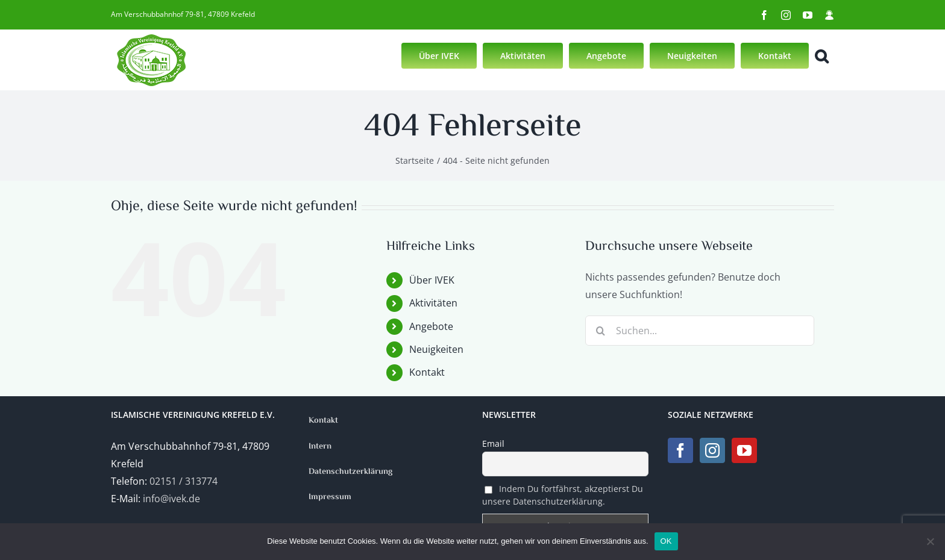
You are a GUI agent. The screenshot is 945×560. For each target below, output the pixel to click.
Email (493, 443)
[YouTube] (744, 450)
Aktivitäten (433, 303)
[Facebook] (680, 450)
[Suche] (600, 331)
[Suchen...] (700, 331)
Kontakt (427, 372)
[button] (821, 55)
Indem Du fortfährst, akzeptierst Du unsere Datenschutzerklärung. (563, 495)
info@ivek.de (171, 499)
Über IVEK (432, 280)
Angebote (431, 326)
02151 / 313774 (184, 481)
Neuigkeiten (436, 349)
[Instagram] (712, 450)
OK (666, 541)
